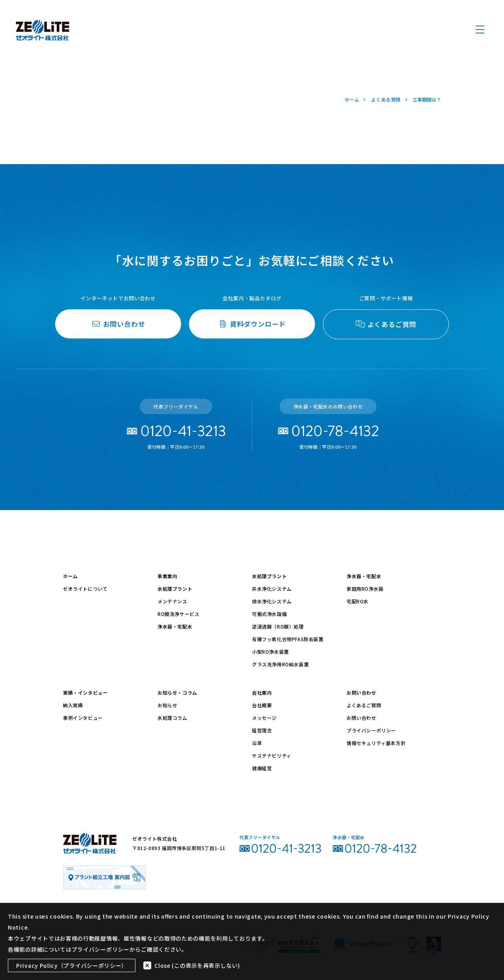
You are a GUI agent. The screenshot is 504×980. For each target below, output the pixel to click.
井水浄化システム (272, 589)
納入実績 (73, 705)
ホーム (70, 576)
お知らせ (167, 705)
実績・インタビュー (85, 692)
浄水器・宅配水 (175, 626)
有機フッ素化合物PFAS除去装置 (288, 639)
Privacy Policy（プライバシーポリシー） (72, 965)
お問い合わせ (361, 692)
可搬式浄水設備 (269, 614)
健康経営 (262, 768)
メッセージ (264, 718)
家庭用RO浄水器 (365, 589)
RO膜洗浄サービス (178, 614)
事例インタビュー (83, 718)
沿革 (257, 743)
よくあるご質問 (364, 705)
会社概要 (262, 705)
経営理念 (262, 730)
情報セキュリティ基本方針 (376, 743)
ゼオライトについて (85, 589)
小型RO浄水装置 (271, 652)
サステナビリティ (272, 755)
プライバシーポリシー (371, 730)
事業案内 (167, 576)
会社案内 (262, 692)
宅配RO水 (358, 601)
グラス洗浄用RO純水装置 (280, 664)
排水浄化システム (272, 601)
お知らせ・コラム (177, 692)
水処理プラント (175, 589)
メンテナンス (172, 601)
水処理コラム (172, 718)
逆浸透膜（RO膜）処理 (278, 626)
